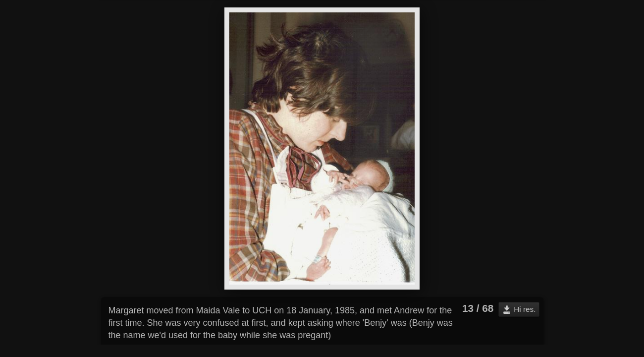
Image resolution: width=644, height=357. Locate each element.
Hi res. (525, 309)
